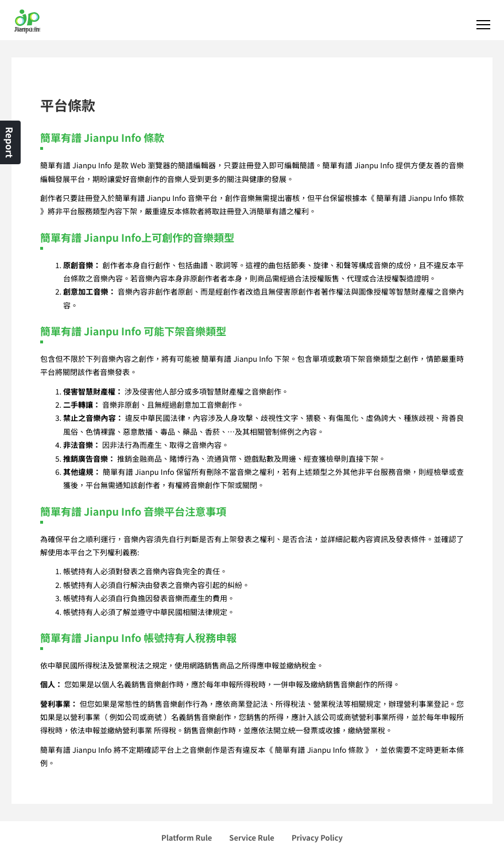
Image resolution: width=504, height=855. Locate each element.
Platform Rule (187, 837)
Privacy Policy (317, 837)
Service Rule (252, 837)
